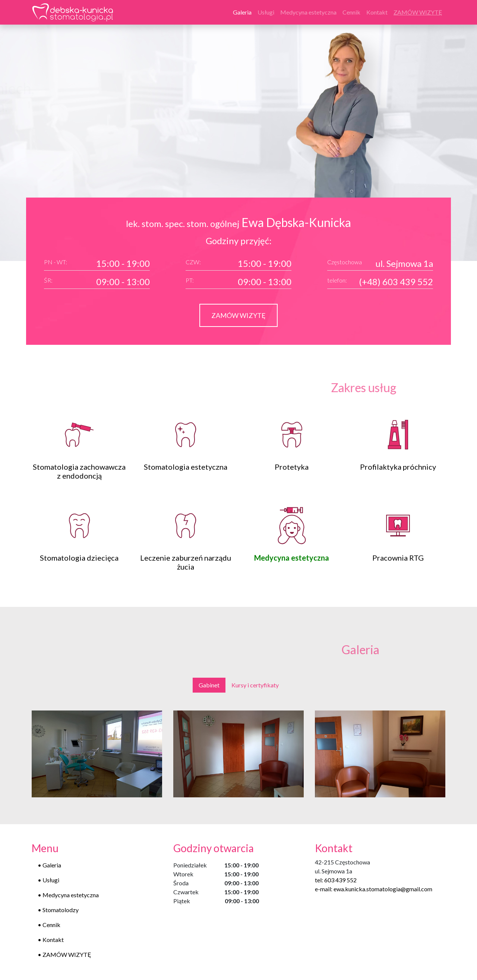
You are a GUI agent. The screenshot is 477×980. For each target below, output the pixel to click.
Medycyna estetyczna (308, 12)
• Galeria (49, 865)
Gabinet (209, 685)
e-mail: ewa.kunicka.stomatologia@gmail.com (374, 889)
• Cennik (49, 925)
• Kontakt (51, 940)
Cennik (351, 12)
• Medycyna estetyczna (68, 895)
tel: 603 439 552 (336, 880)
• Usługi (48, 880)
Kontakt (377, 12)
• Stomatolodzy (58, 910)
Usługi (266, 12)
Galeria (244, 12)
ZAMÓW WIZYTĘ (238, 315)
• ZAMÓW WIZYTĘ (64, 954)
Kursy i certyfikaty (255, 685)
